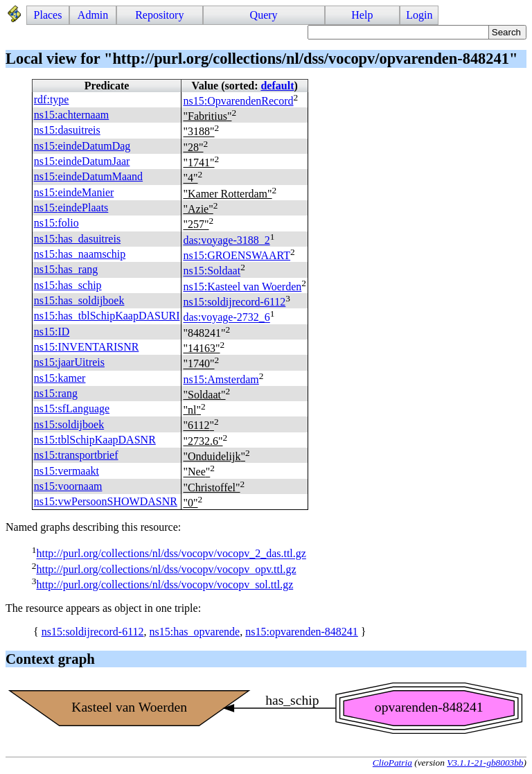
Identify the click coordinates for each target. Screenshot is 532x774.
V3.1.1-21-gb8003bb (485, 763)
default (277, 86)
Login (419, 15)
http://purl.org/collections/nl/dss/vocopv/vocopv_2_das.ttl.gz (171, 554)
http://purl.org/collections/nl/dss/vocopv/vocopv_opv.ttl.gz (166, 569)
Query (264, 15)
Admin (93, 15)
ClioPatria (392, 763)
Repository (159, 15)
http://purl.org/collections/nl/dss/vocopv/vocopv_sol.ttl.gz (165, 584)
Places (48, 15)
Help (362, 15)
